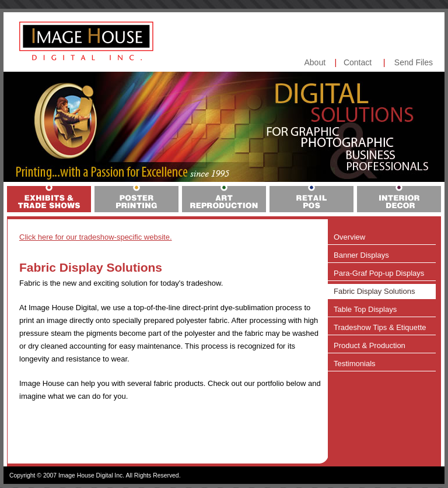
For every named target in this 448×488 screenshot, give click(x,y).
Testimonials (355, 364)
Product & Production (370, 345)
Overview (349, 237)
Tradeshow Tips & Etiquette (380, 327)
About (315, 62)
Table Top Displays (365, 309)
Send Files (414, 62)
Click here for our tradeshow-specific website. (96, 237)
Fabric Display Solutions (374, 291)
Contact (358, 62)
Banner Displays (361, 255)
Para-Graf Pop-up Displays (379, 273)
